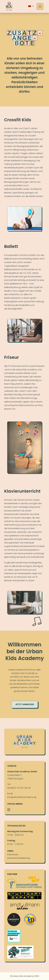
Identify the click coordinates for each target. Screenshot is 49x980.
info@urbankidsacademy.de (22, 797)
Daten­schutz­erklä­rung (19, 858)
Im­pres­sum (13, 854)
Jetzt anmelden (24, 707)
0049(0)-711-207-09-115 (19, 788)
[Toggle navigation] (40, 6)
